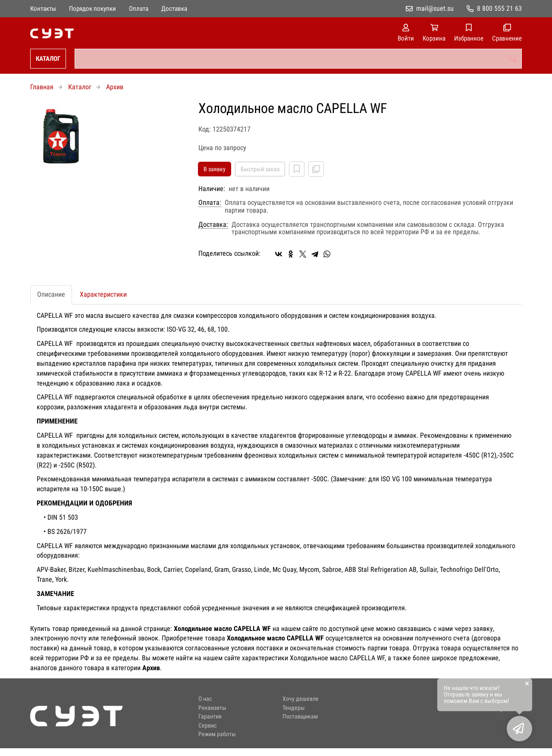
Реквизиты (212, 708)
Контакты (43, 9)
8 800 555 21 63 (499, 8)
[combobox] (298, 59)
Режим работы (217, 734)
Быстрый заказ (260, 169)
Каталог (48, 59)
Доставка (174, 9)
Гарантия (210, 717)
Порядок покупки (93, 9)
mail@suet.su (435, 8)
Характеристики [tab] (103, 294)
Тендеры (294, 708)
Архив (115, 87)
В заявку (215, 169)
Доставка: (213, 225)
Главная (42, 87)
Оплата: (210, 203)
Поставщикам (300, 717)
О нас (205, 699)
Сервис (207, 726)
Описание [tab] (51, 294)
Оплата (139, 9)
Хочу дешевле (301, 699)
